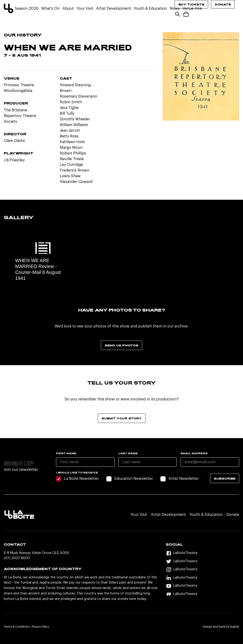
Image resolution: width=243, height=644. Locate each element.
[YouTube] (202, 586)
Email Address (194, 453)
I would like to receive (77, 472)
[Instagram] (202, 569)
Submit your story (122, 418)
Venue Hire (192, 9)
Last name (128, 453)
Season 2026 (27, 9)
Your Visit (85, 9)
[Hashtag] (202, 594)
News (175, 9)
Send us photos (121, 345)
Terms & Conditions (17, 627)
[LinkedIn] (202, 578)
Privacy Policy (40, 627)
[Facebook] (202, 553)
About (68, 9)
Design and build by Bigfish (221, 627)
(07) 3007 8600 (17, 558)
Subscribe (225, 478)
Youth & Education (150, 9)
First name (66, 453)
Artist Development (114, 9)
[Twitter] (202, 561)
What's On (50, 9)
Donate (223, 4)
